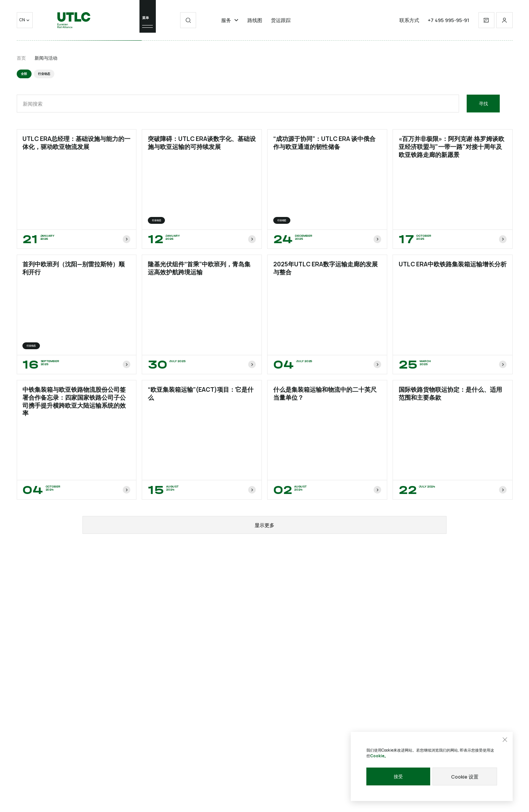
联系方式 (409, 25)
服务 (230, 25)
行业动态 (45, 74)
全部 (24, 74)
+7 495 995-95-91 (449, 25)
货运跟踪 (281, 25)
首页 (21, 58)
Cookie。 (379, 756)
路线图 (255, 25)
